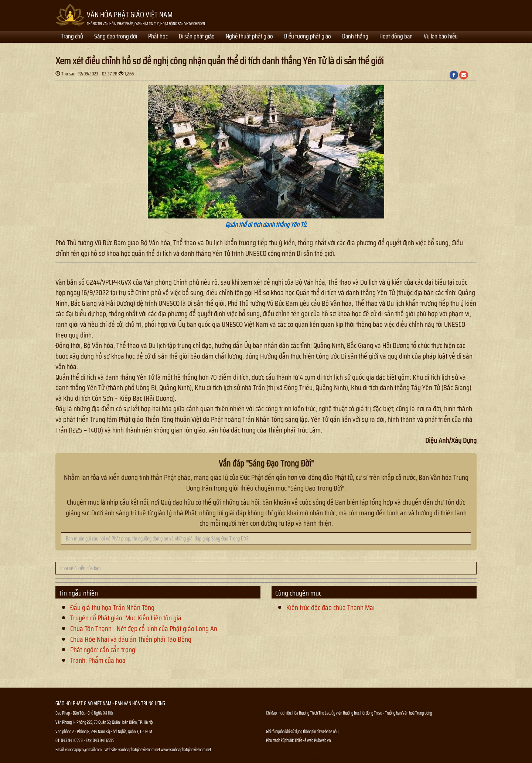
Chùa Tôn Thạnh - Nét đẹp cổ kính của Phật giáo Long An (144, 628)
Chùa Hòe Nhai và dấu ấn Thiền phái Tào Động (131, 639)
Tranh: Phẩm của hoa (98, 660)
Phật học (158, 37)
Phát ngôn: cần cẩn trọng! (103, 650)
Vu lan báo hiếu (441, 37)
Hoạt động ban (396, 37)
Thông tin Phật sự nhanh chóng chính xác (296, 759)
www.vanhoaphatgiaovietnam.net (186, 750)
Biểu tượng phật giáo (308, 37)
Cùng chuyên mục (298, 593)
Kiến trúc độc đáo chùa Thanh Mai (330, 607)
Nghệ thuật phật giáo (249, 37)
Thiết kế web (304, 740)
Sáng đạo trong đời (116, 37)
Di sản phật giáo (197, 37)
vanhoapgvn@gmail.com (83, 750)
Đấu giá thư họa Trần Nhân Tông (112, 607)
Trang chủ (72, 37)
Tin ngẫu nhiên (79, 593)
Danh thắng (355, 37)
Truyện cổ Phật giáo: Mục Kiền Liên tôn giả (126, 618)
